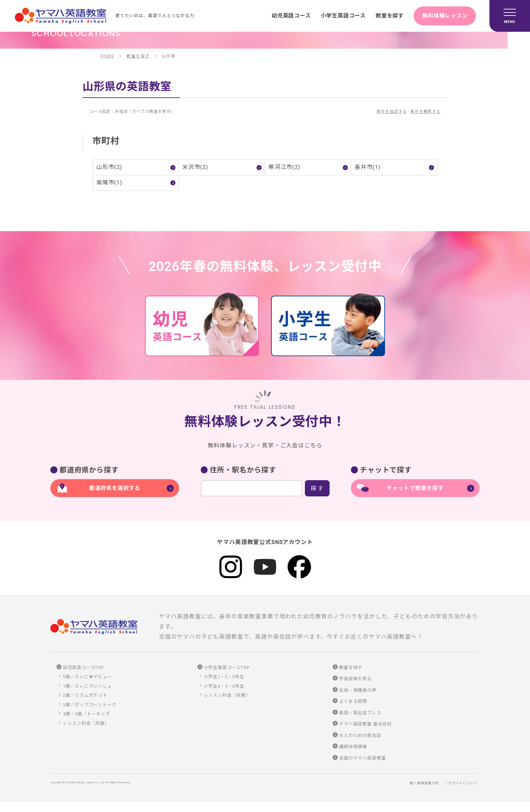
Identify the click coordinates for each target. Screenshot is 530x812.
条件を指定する (392, 112)
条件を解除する (426, 112)
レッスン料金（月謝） (86, 723)
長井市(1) (368, 167)
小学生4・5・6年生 (224, 686)
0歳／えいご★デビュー (88, 677)
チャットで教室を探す (415, 488)
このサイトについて (461, 783)
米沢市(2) (195, 167)
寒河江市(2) (284, 167)
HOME (108, 56)
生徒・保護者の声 (358, 690)
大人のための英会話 (360, 735)
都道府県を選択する (115, 488)
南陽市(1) (109, 183)
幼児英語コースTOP (83, 668)
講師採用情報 (353, 747)
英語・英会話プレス (360, 713)
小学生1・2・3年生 (224, 677)
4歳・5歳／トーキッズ (87, 714)
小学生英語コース (343, 16)
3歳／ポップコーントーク (90, 705)
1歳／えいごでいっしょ (88, 686)
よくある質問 (353, 701)
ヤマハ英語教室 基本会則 (365, 724)
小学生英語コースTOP (227, 668)
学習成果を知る (355, 679)
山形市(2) (109, 167)
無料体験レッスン (445, 16)
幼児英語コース (291, 16)
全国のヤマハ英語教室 (362, 758)
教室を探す (390, 16)
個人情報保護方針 (424, 783)
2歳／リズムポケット (85, 695)
